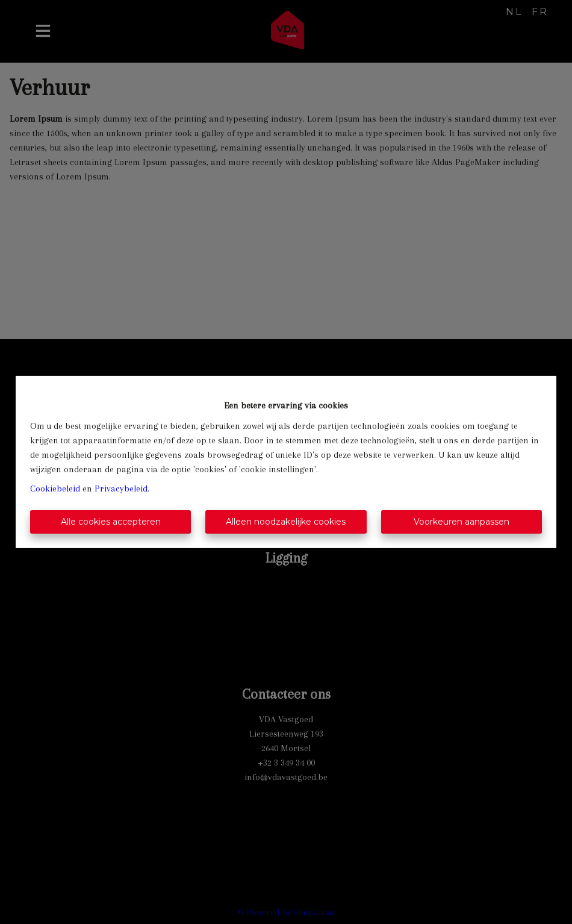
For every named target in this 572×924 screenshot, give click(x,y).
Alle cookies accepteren (111, 522)
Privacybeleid (121, 489)
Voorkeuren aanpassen (462, 522)
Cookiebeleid (55, 489)
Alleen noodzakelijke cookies (286, 522)
